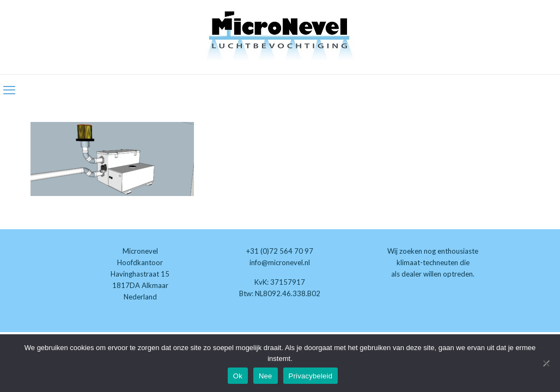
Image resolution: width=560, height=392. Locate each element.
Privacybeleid (311, 376)
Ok (238, 376)
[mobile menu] (9, 90)
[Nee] (546, 363)
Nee (266, 376)
